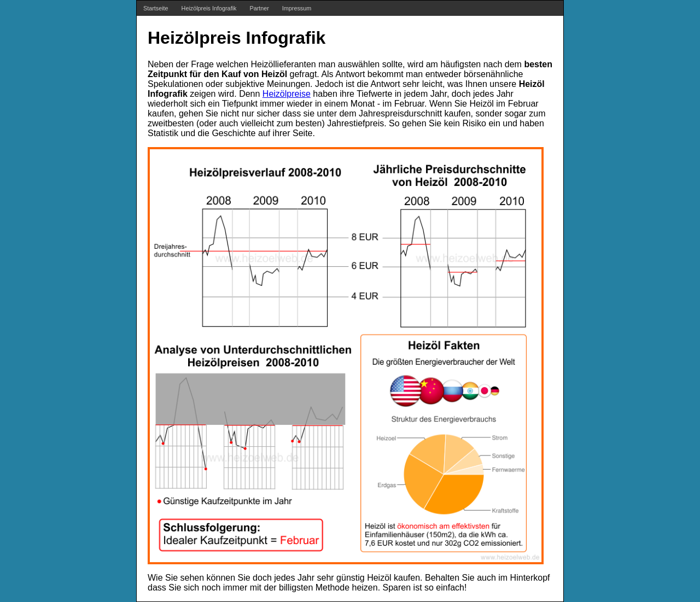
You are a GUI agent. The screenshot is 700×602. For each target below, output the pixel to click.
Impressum (297, 8)
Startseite (156, 8)
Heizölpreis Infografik (209, 8)
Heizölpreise (287, 94)
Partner (259, 8)
